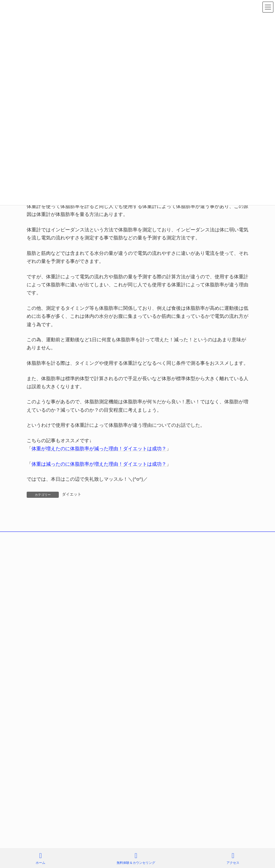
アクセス (233, 858)
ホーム (40, 858)
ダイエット (72, 494)
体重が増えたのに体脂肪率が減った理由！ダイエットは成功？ (99, 449)
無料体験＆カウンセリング (136, 858)
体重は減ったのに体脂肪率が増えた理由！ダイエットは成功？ (99, 464)
